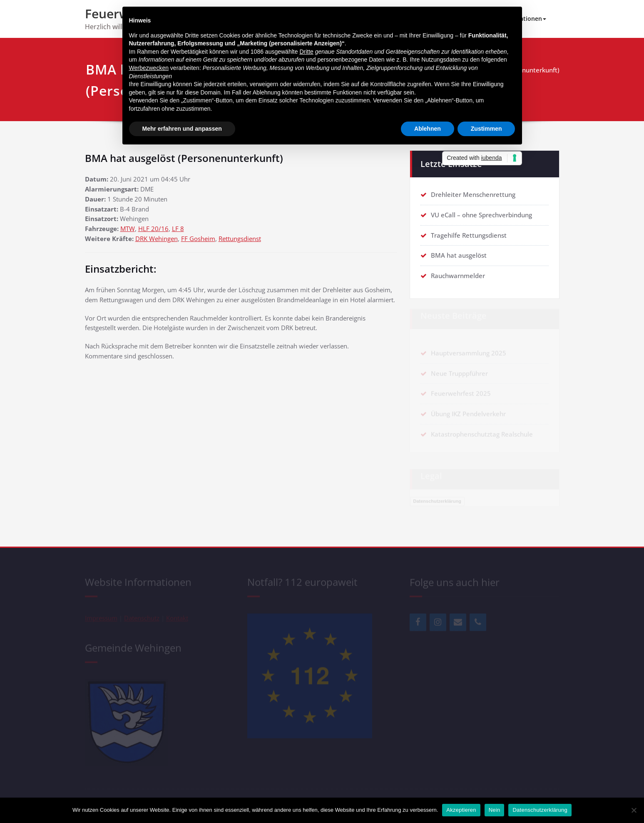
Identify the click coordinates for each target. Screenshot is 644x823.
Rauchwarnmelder (458, 276)
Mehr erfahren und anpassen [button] (182, 129)
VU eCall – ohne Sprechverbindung (481, 215)
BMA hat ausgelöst (459, 256)
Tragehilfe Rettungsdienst (469, 235)
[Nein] (634, 810)
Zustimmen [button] (486, 129)
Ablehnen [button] (428, 129)
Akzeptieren (461, 810)
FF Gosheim (198, 239)
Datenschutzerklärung (540, 810)
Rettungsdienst (240, 239)
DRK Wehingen (157, 239)
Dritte (306, 52)
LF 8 (178, 229)
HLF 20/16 (153, 229)
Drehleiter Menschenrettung (473, 194)
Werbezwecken (149, 68)
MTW (128, 229)
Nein (495, 810)
